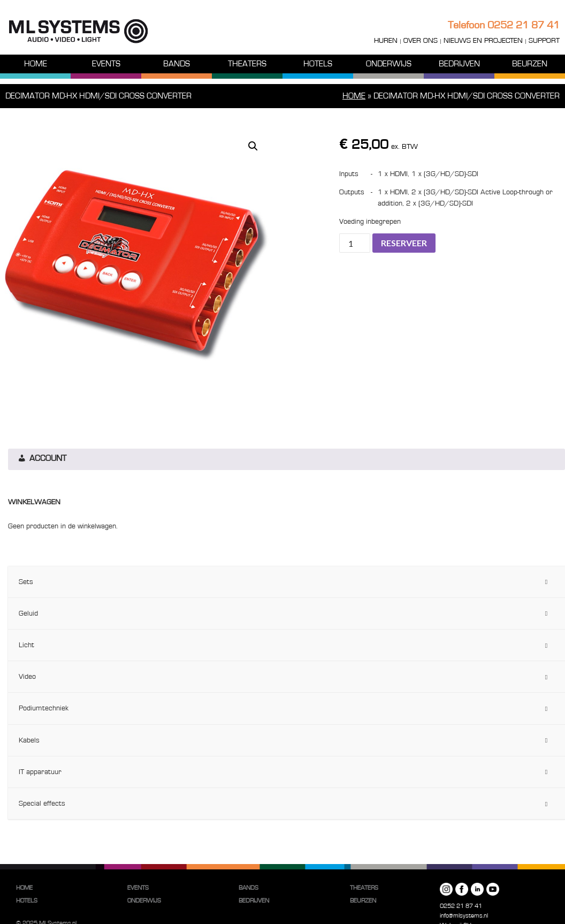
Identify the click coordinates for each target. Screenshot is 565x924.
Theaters (247, 64)
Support (544, 41)
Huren (386, 41)
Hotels (318, 64)
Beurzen (530, 64)
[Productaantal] (355, 243)
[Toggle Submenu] (546, 582)
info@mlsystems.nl (464, 915)
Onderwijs (389, 64)
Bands (177, 64)
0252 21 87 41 (524, 25)
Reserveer (404, 243)
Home (36, 64)
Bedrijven (459, 64)
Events (106, 64)
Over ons (421, 41)
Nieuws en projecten (483, 41)
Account (41, 459)
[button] (253, 146)
